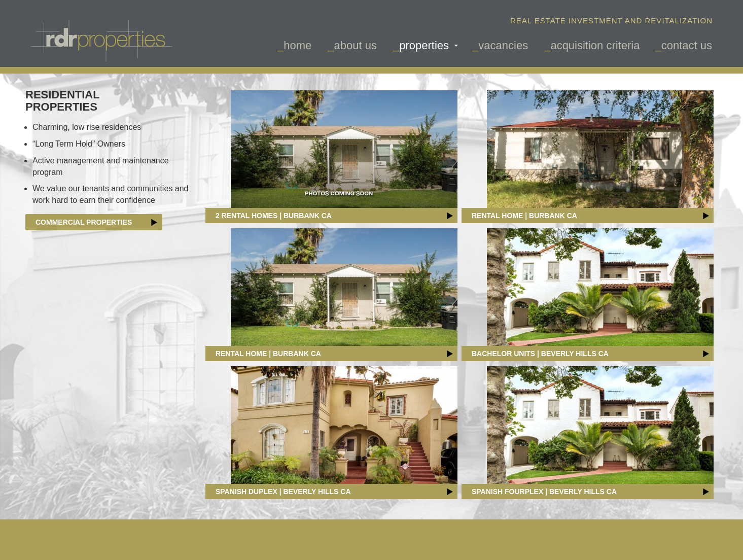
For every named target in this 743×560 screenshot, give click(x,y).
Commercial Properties (96, 222)
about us (356, 45)
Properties (424, 45)
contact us (687, 45)
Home (297, 45)
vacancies (503, 45)
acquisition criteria (595, 45)
